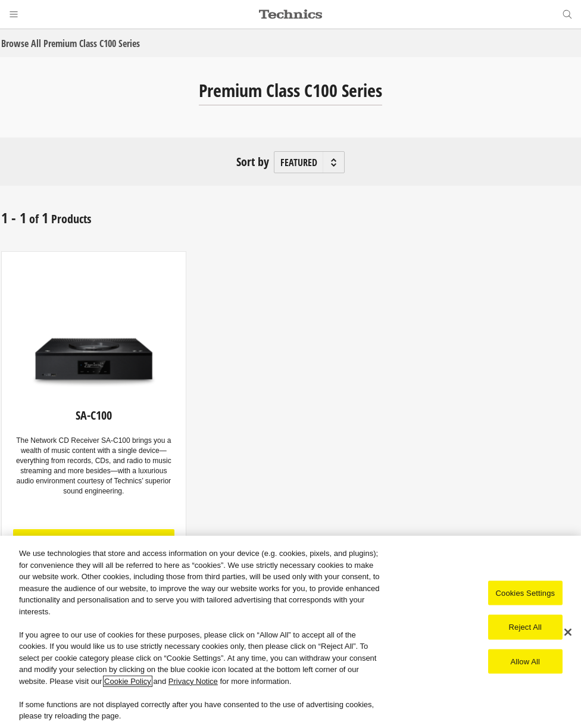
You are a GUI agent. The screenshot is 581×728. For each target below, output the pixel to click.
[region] (290, 632)
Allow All (526, 661)
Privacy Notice (193, 681)
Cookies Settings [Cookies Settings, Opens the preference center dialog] (526, 593)
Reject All (526, 627)
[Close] (568, 632)
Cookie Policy (128, 681)
